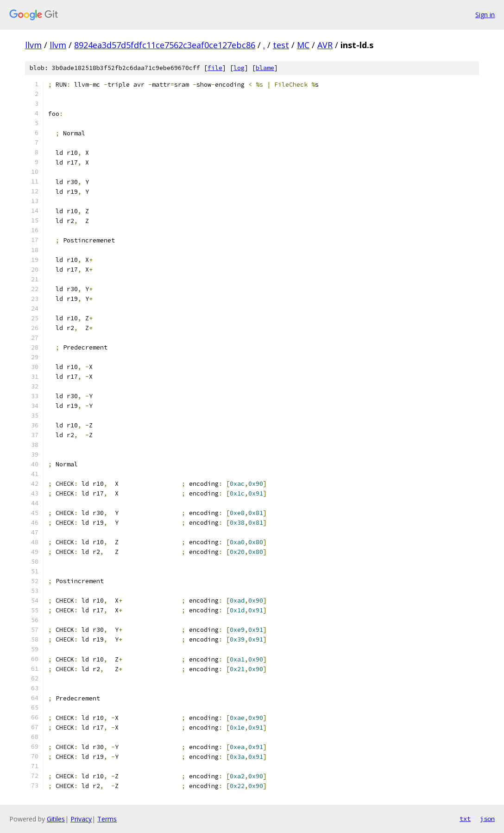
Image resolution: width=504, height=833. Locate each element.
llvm (33, 45)
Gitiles (56, 819)
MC (303, 45)
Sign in (485, 15)
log (239, 68)
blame (265, 68)
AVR (325, 45)
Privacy (81, 819)
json (487, 819)
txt (465, 819)
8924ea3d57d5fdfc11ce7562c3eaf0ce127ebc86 (165, 45)
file (215, 68)
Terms (107, 819)
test (281, 45)
